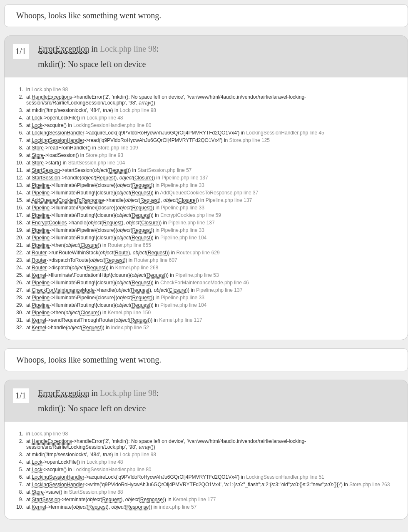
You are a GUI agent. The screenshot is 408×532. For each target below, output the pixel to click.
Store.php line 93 (104, 155)
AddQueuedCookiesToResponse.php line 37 (209, 193)
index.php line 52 (130, 328)
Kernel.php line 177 (194, 500)
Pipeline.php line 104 (183, 238)
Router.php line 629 (198, 253)
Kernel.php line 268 (137, 268)
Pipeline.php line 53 (197, 275)
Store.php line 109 (118, 148)
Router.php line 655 (129, 245)
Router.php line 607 (156, 260)
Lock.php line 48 (105, 118)
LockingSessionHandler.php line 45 (285, 133)
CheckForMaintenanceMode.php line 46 (205, 283)
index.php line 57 (178, 507)
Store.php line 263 (369, 485)
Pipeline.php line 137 (185, 178)
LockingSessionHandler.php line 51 (285, 477)
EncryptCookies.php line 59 (191, 215)
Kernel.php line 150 (129, 313)
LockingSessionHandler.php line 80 (112, 125)
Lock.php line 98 (128, 49)
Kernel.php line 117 (180, 320)
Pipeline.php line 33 (183, 185)
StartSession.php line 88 (96, 492)
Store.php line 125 (250, 140)
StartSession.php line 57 (164, 170)
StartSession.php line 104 (96, 163)
